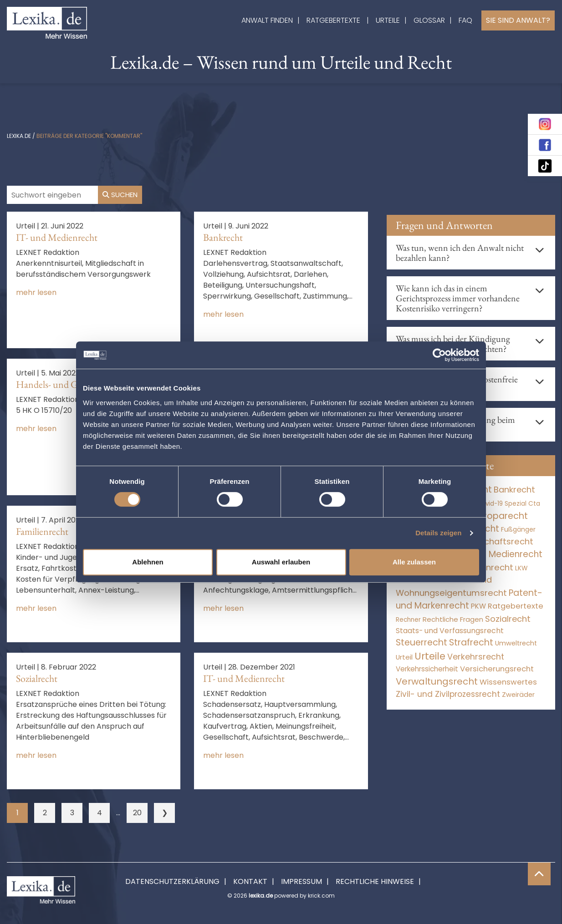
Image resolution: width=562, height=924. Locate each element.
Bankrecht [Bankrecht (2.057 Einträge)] (514, 490)
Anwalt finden (267, 20)
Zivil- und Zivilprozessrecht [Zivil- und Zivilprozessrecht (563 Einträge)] (448, 694)
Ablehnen (148, 562)
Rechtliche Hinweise (375, 881)
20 (137, 813)
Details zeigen (438, 533)
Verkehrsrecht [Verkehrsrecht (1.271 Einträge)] (476, 657)
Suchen (120, 195)
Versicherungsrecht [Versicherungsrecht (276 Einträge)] (497, 669)
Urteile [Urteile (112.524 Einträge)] (430, 656)
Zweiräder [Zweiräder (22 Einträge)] (518, 695)
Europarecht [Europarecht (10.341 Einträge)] (501, 516)
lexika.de (19, 136)
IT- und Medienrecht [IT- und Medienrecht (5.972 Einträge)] (499, 554)
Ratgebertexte (333, 20)
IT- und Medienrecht (57, 237)
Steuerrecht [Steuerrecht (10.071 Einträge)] (421, 642)
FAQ (465, 20)
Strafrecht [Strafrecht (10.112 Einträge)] (471, 642)
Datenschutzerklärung (172, 881)
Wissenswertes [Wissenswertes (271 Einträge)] (508, 682)
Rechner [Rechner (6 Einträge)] (408, 620)
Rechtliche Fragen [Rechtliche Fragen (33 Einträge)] (453, 619)
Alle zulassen (414, 562)
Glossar (429, 20)
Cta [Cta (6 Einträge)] (534, 504)
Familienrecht (42, 531)
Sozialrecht (37, 678)
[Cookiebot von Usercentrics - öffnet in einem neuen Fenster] (439, 355)
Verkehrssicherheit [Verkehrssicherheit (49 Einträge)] (427, 669)
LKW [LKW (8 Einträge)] (521, 568)
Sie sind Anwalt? (518, 20)
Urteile (388, 20)
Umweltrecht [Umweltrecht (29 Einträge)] (516, 643)
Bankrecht (223, 237)
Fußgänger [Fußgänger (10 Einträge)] (518, 529)
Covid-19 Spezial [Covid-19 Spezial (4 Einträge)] (501, 504)
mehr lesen (36, 292)
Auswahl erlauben (281, 562)
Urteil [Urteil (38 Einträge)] (404, 657)
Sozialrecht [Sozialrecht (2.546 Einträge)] (508, 619)
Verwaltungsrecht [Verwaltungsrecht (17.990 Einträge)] (437, 681)
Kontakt (250, 881)
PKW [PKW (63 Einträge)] (478, 606)
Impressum (301, 881)
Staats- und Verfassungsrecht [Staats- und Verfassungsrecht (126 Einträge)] (450, 631)
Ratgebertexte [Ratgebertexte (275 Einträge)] (516, 606)
